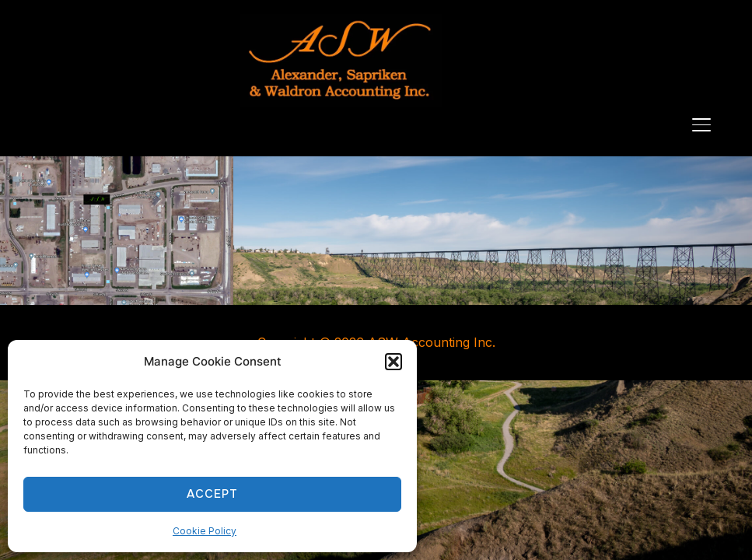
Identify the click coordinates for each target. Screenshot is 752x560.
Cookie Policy (205, 531)
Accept (212, 494)
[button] (393, 362)
